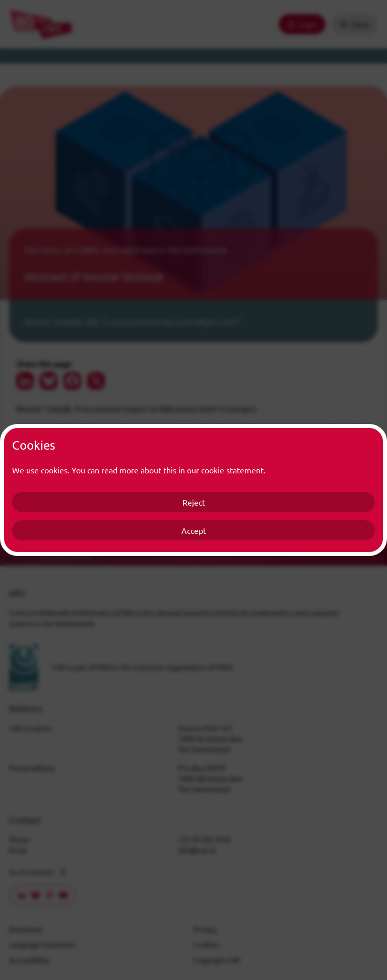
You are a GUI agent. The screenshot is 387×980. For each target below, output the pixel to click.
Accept (194, 530)
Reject (194, 502)
